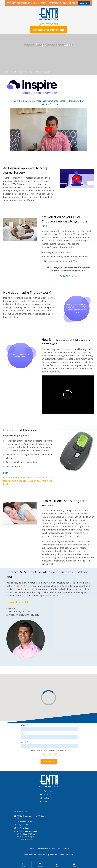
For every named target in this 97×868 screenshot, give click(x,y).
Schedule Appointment (48, 30)
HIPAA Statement (30, 855)
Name (24, 725)
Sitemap (70, 855)
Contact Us (49, 762)
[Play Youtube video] (49, 129)
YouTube (46, 794)
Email (24, 734)
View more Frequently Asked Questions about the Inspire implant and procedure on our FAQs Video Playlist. (28, 481)
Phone (24, 742)
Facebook (46, 791)
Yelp (44, 801)
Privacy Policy (43, 855)
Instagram (46, 798)
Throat (13, 72)
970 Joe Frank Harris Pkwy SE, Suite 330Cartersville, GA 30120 (30, 819)
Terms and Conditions (57, 855)
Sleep (21, 72)
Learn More (84, 3)
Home (5, 72)
